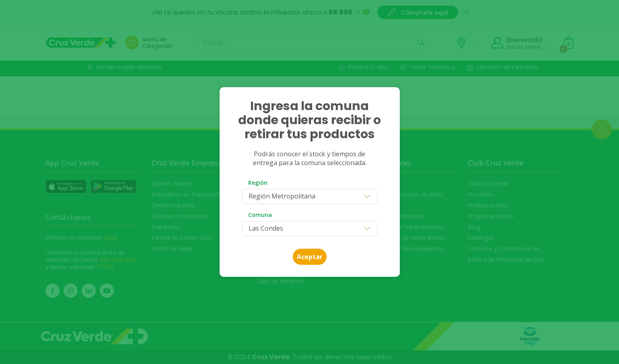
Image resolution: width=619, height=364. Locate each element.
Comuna (260, 215)
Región (258, 183)
